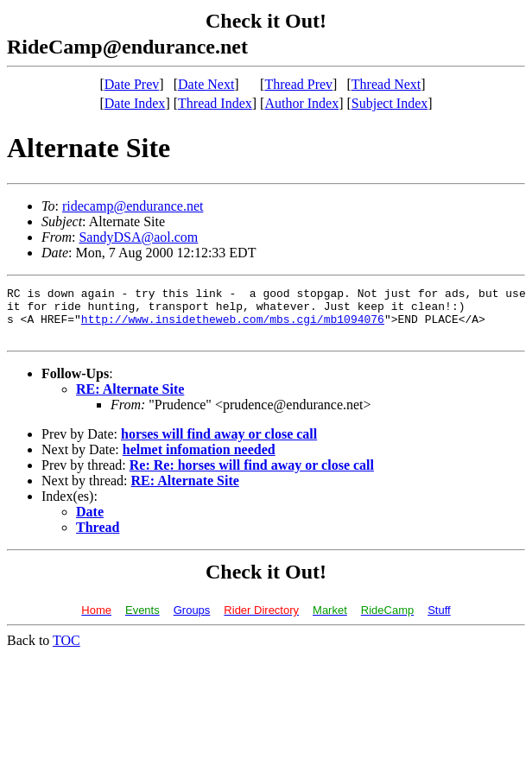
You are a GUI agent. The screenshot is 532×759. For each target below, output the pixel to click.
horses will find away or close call (219, 444)
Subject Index (389, 103)
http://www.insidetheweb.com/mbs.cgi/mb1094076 (233, 326)
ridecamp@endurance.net (133, 206)
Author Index (301, 103)
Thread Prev (298, 84)
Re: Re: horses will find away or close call (252, 475)
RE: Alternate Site (130, 399)
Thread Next (386, 84)
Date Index (135, 103)
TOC (66, 651)
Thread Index (215, 103)
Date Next (206, 84)
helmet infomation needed (199, 460)
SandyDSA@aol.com (138, 237)
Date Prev (132, 84)
